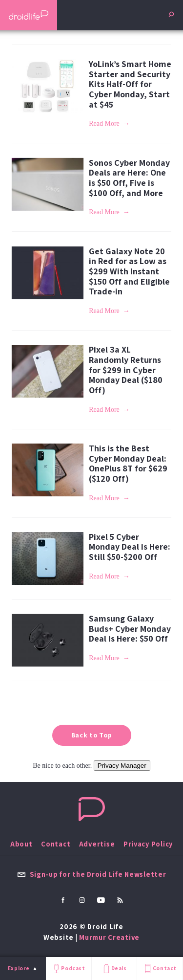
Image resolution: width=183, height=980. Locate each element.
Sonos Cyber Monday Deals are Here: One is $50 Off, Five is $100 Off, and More (129, 178)
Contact (160, 969)
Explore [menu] (19, 968)
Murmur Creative (109, 937)
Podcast (68, 969)
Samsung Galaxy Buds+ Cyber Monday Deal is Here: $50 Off (130, 628)
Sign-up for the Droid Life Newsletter (92, 874)
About (21, 844)
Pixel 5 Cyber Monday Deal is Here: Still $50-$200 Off (130, 547)
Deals (114, 969)
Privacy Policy (148, 844)
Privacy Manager (122, 766)
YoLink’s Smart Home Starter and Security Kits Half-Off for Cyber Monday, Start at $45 (130, 84)
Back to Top (92, 735)
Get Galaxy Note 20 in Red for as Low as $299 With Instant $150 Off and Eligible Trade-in (129, 271)
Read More (104, 123)
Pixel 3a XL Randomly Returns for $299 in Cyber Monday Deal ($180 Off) (126, 370)
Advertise (97, 844)
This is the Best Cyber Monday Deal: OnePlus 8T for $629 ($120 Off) (128, 463)
